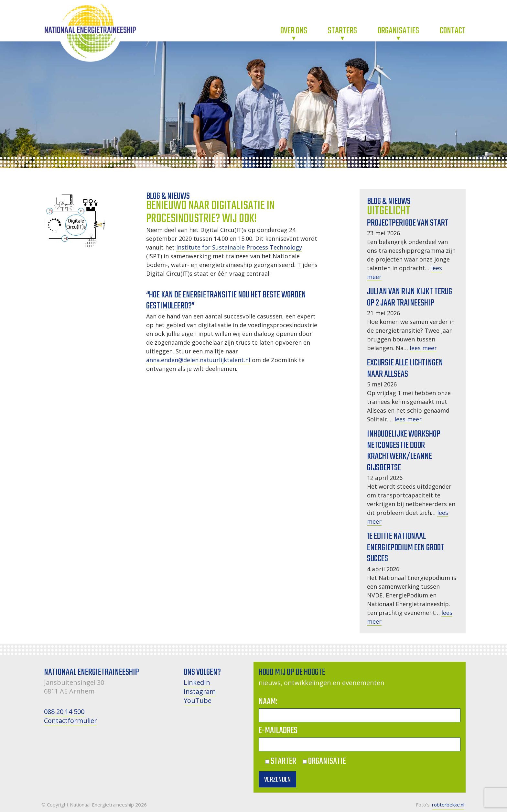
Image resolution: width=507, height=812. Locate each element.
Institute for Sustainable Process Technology (239, 247)
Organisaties (398, 31)
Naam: (268, 702)
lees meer (423, 348)
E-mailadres (278, 731)
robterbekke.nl (448, 805)
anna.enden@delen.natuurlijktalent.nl (198, 360)
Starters (342, 31)
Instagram (200, 691)
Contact (453, 31)
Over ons (294, 31)
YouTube (198, 701)
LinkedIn (197, 682)
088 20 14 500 (64, 712)
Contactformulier (70, 721)
